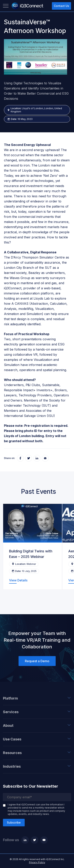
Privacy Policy (37, 862)
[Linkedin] (25, 840)
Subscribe (14, 822)
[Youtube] (44, 840)
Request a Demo (37, 661)
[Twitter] (35, 840)
